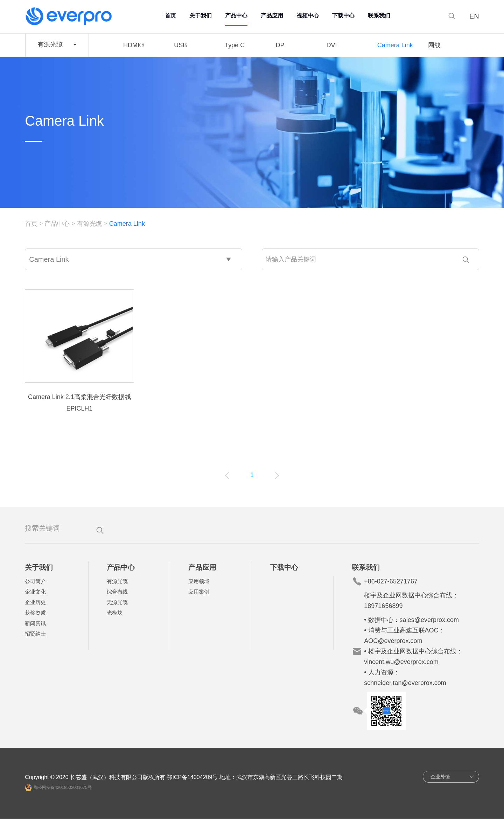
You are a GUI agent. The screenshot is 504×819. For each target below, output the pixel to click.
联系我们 (379, 16)
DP (280, 45)
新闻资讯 (36, 624)
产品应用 (272, 16)
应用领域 (199, 582)
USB (180, 45)
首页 (171, 16)
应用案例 (199, 592)
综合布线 (117, 592)
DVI (332, 45)
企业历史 (36, 603)
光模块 (115, 613)
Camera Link (395, 45)
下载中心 (344, 16)
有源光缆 (90, 224)
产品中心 (237, 16)
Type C (235, 45)
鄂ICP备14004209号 (193, 778)
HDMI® (134, 45)
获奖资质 (36, 613)
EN (474, 16)
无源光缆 (117, 603)
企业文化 (36, 592)
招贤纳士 (36, 634)
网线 (434, 45)
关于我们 (201, 16)
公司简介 (36, 582)
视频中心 (308, 16)
